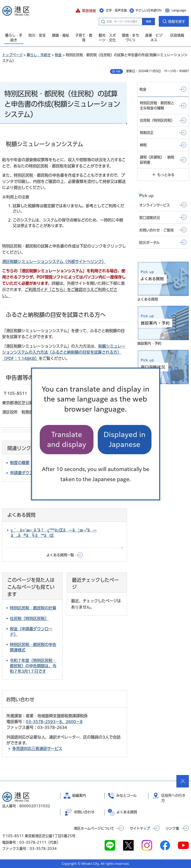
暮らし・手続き (39, 55)
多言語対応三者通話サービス (37, 749)
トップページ (12, 55)
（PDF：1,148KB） (64, 352)
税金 (58, 55)
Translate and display (67, 439)
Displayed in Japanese (125, 439)
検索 (148, 22)
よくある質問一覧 (60, 555)
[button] (86, 10)
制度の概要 (20, 463)
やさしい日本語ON (148, 10)
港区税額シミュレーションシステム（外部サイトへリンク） (54, 262)
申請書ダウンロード (28, 473)
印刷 (118, 71)
